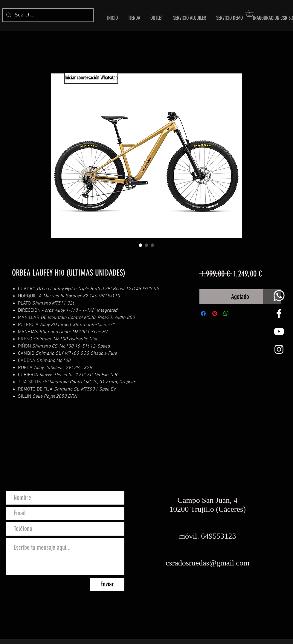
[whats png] (279, 296)
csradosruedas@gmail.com (207, 563)
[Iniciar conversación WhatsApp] (91, 78)
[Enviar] (107, 584)
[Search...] (48, 15)
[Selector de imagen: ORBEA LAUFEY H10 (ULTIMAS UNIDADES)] (141, 245)
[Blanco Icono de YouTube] (279, 331)
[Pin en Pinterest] (215, 313)
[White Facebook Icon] (279, 313)
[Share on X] (237, 313)
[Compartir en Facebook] (203, 313)
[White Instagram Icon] (279, 349)
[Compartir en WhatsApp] (226, 313)
